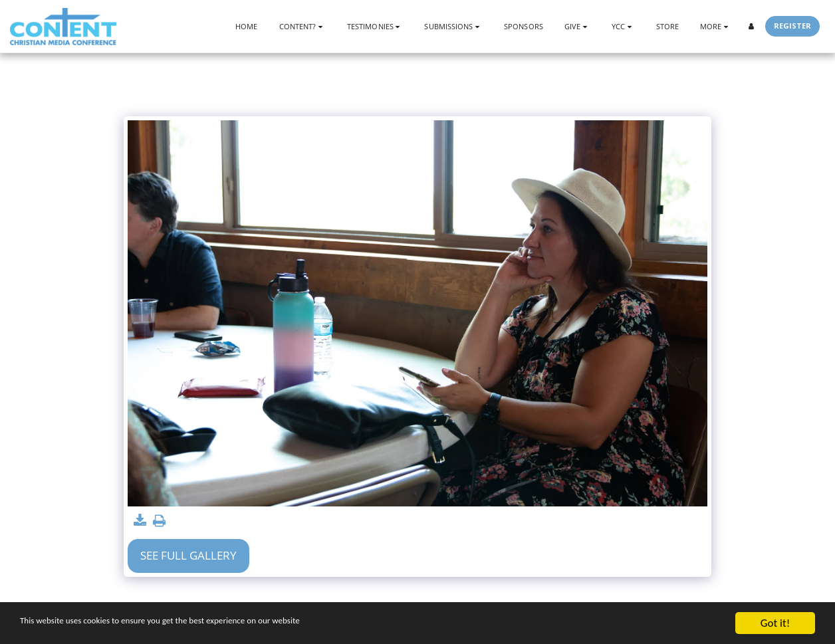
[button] (302, 26)
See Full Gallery (188, 555)
